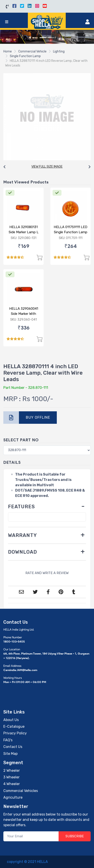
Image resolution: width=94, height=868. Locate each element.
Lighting (59, 51)
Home (8, 51)
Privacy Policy (15, 733)
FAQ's (8, 740)
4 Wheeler (12, 784)
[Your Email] (31, 836)
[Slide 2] (51, 38)
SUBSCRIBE (75, 836)
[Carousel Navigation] (47, 167)
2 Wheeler (12, 771)
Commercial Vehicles (21, 791)
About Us (11, 720)
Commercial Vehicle (32, 51)
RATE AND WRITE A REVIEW (47, 573)
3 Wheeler (11, 777)
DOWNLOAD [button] (22, 552)
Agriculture (13, 797)
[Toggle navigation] (7, 22)
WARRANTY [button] (22, 535)
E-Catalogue (14, 726)
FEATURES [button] (21, 507)
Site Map (10, 754)
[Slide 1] (43, 38)
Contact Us (13, 747)
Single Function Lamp (25, 56)
